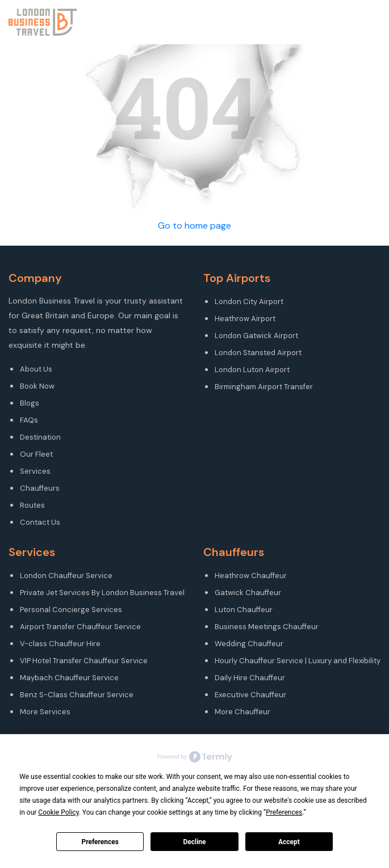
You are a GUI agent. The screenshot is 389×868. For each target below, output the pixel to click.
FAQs (29, 420)
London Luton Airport (252, 370)
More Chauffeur (242, 712)
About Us (36, 369)
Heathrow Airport (245, 319)
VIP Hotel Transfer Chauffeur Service (84, 661)
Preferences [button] (284, 812)
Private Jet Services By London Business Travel (102, 593)
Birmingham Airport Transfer (264, 387)
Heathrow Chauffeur (251, 576)
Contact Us (40, 522)
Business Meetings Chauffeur (267, 627)
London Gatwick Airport (256, 336)
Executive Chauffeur (250, 695)
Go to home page (194, 226)
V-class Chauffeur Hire (60, 644)
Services (35, 471)
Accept (289, 842)
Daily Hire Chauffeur (250, 678)
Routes (32, 505)
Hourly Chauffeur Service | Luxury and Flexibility (298, 661)
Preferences (100, 842)
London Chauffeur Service (66, 576)
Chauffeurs (40, 488)
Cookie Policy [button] (58, 812)
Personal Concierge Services (71, 610)
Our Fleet (36, 454)
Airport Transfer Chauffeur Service (80, 627)
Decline (194, 842)
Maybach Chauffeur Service (69, 678)
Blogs (30, 403)
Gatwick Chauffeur (248, 593)
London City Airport (249, 302)
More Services (45, 712)
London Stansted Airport (258, 353)
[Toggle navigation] (382, 22)
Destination (40, 437)
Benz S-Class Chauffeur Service (77, 695)
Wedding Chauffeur (249, 644)
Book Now (37, 386)
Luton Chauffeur (244, 610)
